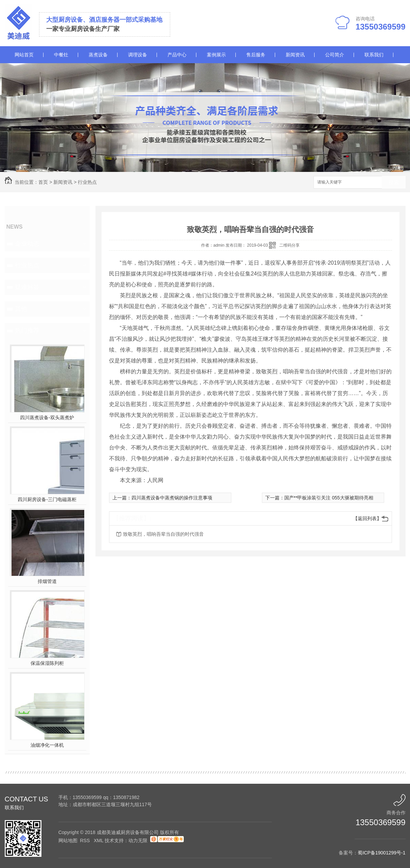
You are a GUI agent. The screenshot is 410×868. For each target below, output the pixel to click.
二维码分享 (289, 245)
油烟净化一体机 (47, 745)
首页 (43, 182)
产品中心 (177, 55)
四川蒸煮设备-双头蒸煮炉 (47, 418)
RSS (85, 840)
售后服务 (256, 55)
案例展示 (216, 55)
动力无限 (138, 840)
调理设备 (138, 55)
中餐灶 (61, 55)
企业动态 (27, 244)
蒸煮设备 (98, 55)
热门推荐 (27, 331)
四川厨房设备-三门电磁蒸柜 (47, 499)
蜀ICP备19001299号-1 (381, 853)
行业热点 (87, 182)
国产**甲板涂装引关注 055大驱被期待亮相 (329, 498)
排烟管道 (47, 581)
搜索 (394, 183)
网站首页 (24, 55)
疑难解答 (27, 287)
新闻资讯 (295, 55)
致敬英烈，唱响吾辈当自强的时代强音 (163, 534)
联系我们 (374, 55)
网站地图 (68, 840)
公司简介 (335, 55)
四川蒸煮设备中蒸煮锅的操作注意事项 (172, 498)
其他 (21, 309)
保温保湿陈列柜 (47, 663)
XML (99, 840)
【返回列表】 (367, 518)
